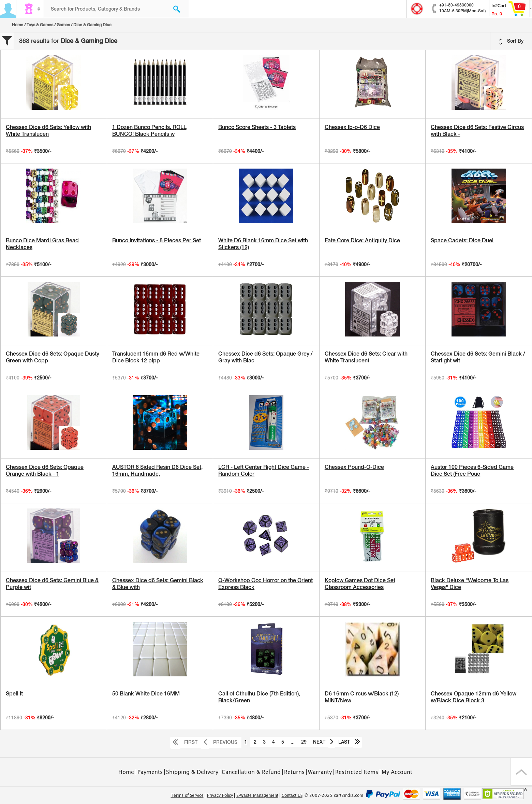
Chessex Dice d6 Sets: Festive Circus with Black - (477, 131)
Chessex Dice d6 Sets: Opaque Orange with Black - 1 (45, 470)
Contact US (292, 795)
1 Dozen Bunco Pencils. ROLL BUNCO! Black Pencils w (149, 131)
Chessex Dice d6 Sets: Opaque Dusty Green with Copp (53, 357)
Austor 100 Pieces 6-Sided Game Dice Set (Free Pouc (472, 470)
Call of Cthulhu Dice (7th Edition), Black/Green (259, 697)
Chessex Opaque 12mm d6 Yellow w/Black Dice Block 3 (474, 697)
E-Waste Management (257, 795)
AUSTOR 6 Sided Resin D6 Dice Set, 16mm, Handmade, (157, 470)
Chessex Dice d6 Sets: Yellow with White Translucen (48, 131)
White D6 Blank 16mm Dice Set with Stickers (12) (263, 244)
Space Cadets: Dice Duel (462, 240)
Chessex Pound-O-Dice (354, 467)
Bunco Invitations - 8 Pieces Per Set (157, 240)
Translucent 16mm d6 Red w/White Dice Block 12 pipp (156, 357)
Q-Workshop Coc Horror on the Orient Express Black (265, 584)
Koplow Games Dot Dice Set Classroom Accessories (360, 584)
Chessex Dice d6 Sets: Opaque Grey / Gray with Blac (265, 357)
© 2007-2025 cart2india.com (334, 795)
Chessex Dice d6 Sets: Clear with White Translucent (366, 357)
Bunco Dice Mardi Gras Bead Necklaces (42, 244)
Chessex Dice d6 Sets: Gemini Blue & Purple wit (52, 584)
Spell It (14, 694)
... (293, 742)
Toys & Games (40, 25)
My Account (397, 772)
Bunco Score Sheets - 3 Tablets (257, 127)
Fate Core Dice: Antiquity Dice (362, 240)
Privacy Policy (220, 795)
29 (304, 742)
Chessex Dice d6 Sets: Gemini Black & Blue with (158, 584)
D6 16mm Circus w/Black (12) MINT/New (362, 697)
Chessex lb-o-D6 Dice (352, 127)
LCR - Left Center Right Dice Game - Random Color (264, 470)
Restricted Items (357, 772)
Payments (150, 772)
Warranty (320, 772)
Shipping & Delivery (192, 772)
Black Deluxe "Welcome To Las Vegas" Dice (470, 584)
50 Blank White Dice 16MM (146, 694)
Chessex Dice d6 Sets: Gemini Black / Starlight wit (478, 357)
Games (63, 25)
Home (18, 25)
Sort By (511, 41)
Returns (294, 772)
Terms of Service (187, 795)
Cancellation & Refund (251, 772)
